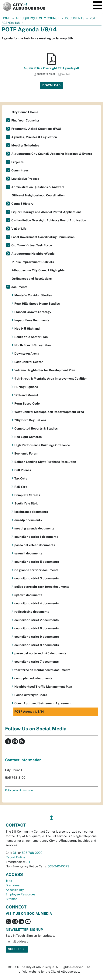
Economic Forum (26, 453)
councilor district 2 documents (36, 620)
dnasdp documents (28, 520)
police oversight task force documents (42, 587)
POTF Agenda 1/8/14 (29, 712)
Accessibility (15, 890)
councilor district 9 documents (37, 637)
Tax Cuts (21, 478)
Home (6, 18)
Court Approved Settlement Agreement (43, 703)
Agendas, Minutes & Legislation (34, 137)
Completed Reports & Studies (36, 429)
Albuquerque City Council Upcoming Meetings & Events (52, 154)
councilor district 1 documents (36, 537)
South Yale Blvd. (26, 503)
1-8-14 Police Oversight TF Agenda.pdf (52, 68)
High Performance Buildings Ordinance (42, 445)
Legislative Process (25, 179)
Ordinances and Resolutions (32, 279)
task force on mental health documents (42, 670)
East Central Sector (29, 362)
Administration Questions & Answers (38, 187)
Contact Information (23, 760)
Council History (22, 204)
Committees (20, 170)
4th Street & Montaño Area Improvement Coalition (51, 379)
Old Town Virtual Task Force (32, 245)
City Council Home (25, 112)
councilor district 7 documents (36, 662)
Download (51, 85)
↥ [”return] (51, 818)
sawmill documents (28, 553)
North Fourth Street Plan (33, 345)
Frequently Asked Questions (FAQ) (36, 129)
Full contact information (20, 790)
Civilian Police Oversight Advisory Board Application (49, 220)
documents (75, 18)
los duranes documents (31, 512)
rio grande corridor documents (36, 570)
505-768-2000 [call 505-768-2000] (32, 853)
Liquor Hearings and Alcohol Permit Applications (46, 212)
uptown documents (28, 595)
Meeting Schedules (25, 145)
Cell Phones (23, 470)
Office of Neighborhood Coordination (38, 195)
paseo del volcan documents (35, 545)
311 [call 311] (15, 853)
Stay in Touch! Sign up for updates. (30, 936)
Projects (17, 162)
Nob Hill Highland (27, 329)
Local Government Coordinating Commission (43, 237)
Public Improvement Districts (33, 262)
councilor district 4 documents (37, 603)
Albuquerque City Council (38, 18)
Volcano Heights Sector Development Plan (45, 370)
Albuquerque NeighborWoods (33, 254)
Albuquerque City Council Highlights (38, 270)
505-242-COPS (58, 866)
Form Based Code (27, 404)
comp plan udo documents (33, 678)
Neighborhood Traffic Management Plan (43, 687)
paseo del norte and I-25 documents (40, 653)
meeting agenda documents (34, 528)
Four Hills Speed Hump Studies (37, 304)
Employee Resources (21, 894)
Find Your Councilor (25, 120)
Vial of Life (19, 229)
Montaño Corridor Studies (33, 295)
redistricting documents (32, 612)
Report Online (15, 857)
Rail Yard (21, 487)
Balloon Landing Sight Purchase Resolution (45, 462)
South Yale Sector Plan (31, 337)
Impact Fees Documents (32, 320)
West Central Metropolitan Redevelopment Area (49, 412)
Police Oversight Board (31, 695)
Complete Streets (27, 495)
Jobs (9, 881)
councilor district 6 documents (37, 628)
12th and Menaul (26, 395)
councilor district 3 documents (37, 578)
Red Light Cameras (28, 437)
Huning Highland (26, 387)
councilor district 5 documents (37, 562)
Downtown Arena (27, 354)
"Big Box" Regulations (30, 420)
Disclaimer (13, 885)
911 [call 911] (28, 862)
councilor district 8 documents (37, 645)
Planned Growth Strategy (33, 312)
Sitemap (12, 899)
